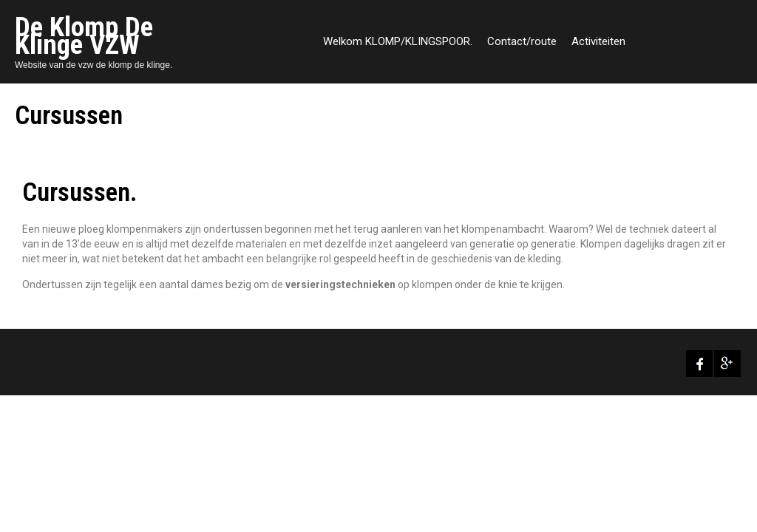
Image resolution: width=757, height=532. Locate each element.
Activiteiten (598, 41)
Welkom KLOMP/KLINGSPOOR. (398, 41)
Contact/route (522, 41)
